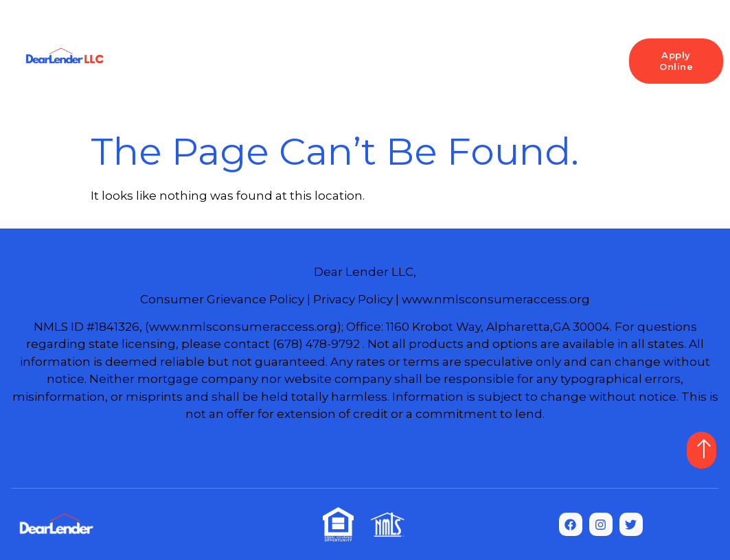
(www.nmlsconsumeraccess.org (241, 327)
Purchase (374, 48)
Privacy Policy (353, 299)
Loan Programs (267, 48)
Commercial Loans (372, 72)
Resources (545, 48)
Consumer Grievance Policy (222, 299)
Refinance (455, 48)
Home (175, 48)
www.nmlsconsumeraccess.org (496, 299)
